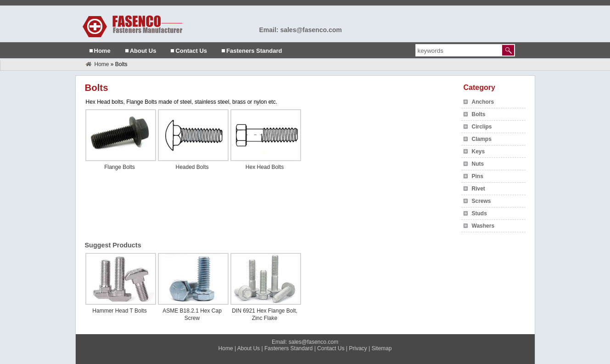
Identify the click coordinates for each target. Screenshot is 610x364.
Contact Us (191, 51)
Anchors (483, 102)
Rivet (478, 189)
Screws (481, 201)
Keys (478, 151)
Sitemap (381, 348)
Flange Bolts (120, 167)
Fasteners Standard (254, 51)
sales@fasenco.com (313, 342)
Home (102, 51)
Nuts (478, 164)
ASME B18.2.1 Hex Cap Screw (192, 314)
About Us (143, 51)
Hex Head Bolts (265, 167)
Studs (479, 213)
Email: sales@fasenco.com (301, 30)
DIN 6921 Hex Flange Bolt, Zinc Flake (265, 314)
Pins (478, 176)
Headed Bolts (192, 167)
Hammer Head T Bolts (119, 311)
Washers (483, 226)
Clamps (482, 139)
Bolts (479, 114)
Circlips (482, 127)
